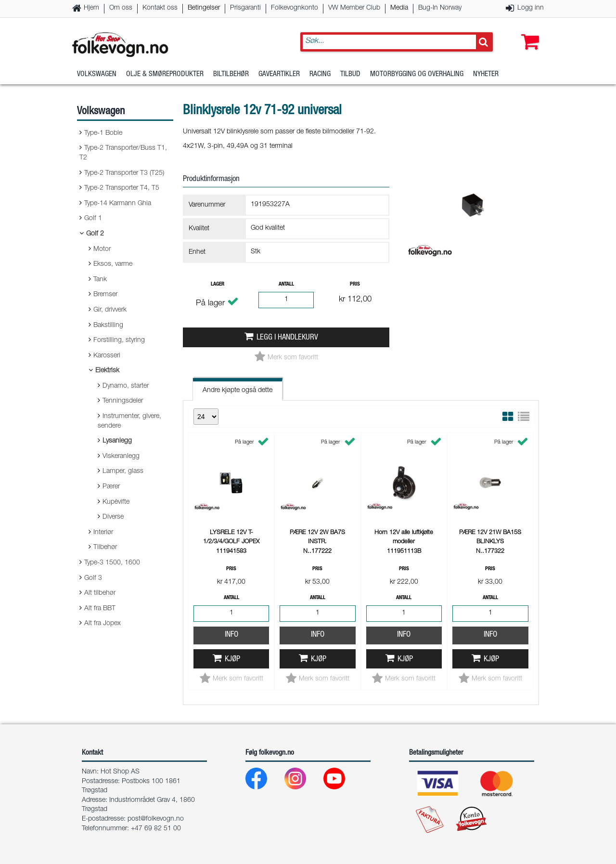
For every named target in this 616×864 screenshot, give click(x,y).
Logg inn (531, 8)
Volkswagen (97, 74)
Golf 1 (93, 219)
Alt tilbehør (100, 593)
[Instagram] (303, 781)
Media (399, 8)
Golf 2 (95, 234)
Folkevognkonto (295, 8)
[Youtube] (342, 781)
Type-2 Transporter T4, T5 (122, 188)
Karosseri (107, 356)
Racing (320, 74)
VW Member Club (354, 8)
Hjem (91, 8)
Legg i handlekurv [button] (287, 338)
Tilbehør (105, 548)
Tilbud (350, 74)
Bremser (105, 295)
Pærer (111, 487)
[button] (528, 32)
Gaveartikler (279, 74)
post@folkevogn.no (156, 819)
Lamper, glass (123, 471)
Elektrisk (107, 371)
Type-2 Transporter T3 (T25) (124, 173)
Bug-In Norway (440, 8)
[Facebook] (264, 781)
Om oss (121, 8)
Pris (355, 284)
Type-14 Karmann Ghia (118, 204)
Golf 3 (93, 578)
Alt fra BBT (100, 609)
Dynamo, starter (126, 386)
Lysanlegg (117, 441)
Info (231, 635)
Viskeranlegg (121, 457)
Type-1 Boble (103, 133)
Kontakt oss (160, 8)
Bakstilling (108, 326)
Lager (218, 284)
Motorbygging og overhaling (417, 74)
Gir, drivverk (110, 310)
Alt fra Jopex (103, 624)
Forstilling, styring (119, 340)
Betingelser (204, 8)
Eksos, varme (113, 264)
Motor (102, 249)
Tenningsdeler (123, 401)
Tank (100, 280)
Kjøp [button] (232, 660)
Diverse (113, 517)
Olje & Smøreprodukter (165, 74)
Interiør (103, 533)
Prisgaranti (245, 8)
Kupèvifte (116, 502)
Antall (286, 284)
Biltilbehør (231, 74)
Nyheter (486, 74)
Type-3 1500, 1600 (112, 563)
